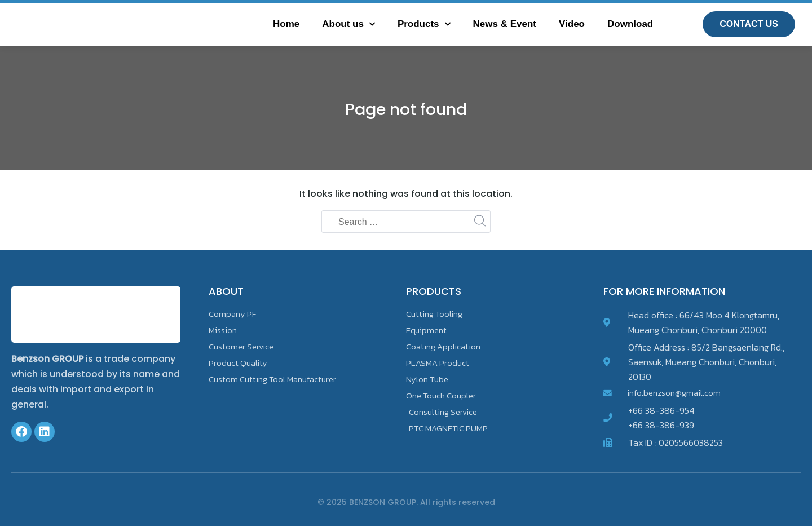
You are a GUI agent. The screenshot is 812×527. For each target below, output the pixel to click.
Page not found (406, 108)
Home (286, 24)
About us (348, 24)
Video (572, 24)
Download (630, 24)
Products (424, 24)
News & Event (505, 24)
